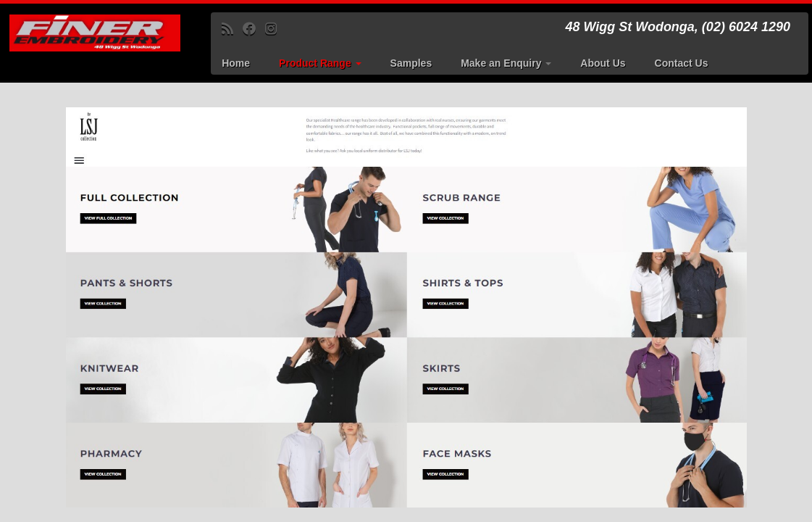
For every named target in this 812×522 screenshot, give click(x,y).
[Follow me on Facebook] (254, 29)
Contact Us (682, 63)
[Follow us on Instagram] (276, 29)
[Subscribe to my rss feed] (232, 29)
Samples (411, 63)
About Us (603, 63)
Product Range (320, 63)
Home (236, 63)
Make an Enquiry (506, 63)
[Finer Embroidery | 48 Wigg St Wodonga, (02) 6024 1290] (95, 33)
